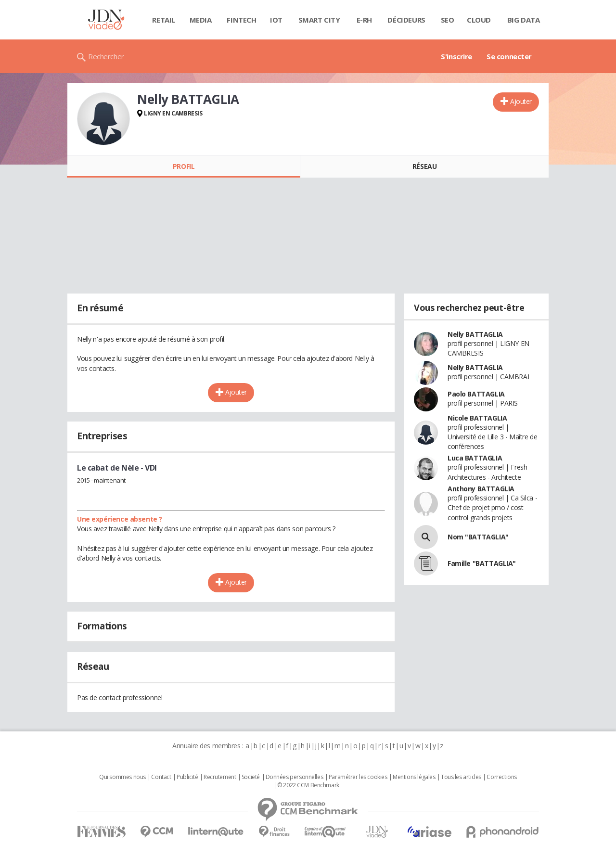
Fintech (241, 20)
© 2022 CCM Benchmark (308, 785)
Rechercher (106, 56)
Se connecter (509, 56)
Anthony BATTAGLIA (481, 489)
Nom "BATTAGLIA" (478, 537)
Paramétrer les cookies (358, 777)
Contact (161, 777)
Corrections (501, 777)
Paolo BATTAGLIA (476, 394)
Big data (524, 20)
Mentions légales (414, 777)
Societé (251, 777)
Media (201, 20)
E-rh (364, 20)
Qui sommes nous (122, 777)
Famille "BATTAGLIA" (482, 563)
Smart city (319, 20)
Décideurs (406, 20)
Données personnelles (295, 777)
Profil (184, 166)
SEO (448, 20)
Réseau (424, 166)
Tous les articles (461, 777)
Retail (163, 20)
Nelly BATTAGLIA (475, 334)
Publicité (187, 777)
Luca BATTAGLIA (475, 458)
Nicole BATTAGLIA (477, 418)
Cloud (479, 20)
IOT (276, 20)
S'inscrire (456, 56)
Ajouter (521, 101)
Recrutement (220, 777)
